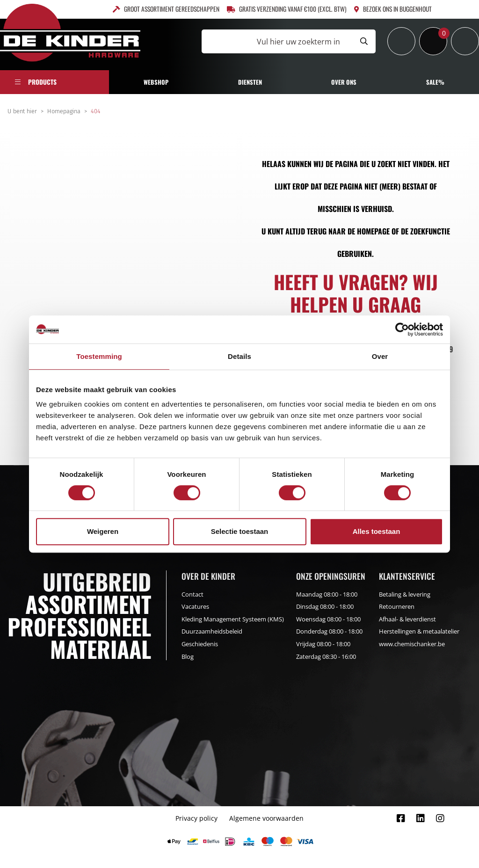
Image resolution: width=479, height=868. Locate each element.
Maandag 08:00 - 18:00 (327, 594)
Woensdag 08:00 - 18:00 (328, 619)
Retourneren (397, 606)
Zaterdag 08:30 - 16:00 (326, 656)
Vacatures (195, 606)
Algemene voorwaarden (266, 818)
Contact (192, 594)
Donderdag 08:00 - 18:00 (329, 631)
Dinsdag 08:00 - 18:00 (325, 606)
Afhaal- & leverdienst (407, 619)
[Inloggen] (401, 41)
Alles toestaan (377, 531)
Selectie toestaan (240, 531)
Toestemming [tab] (99, 356)
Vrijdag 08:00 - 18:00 (323, 644)
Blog (188, 656)
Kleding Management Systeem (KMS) (233, 619)
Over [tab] (380, 356)
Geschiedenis (200, 644)
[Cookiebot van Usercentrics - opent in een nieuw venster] (402, 329)
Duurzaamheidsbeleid (212, 631)
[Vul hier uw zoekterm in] (277, 41)
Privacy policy (196, 818)
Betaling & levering (405, 594)
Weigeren (103, 531)
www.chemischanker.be (412, 644)
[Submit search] (364, 41)
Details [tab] (239, 356)
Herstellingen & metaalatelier (419, 631)
